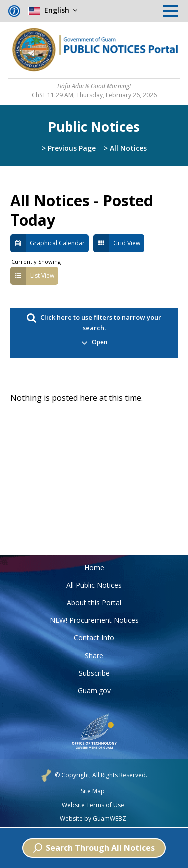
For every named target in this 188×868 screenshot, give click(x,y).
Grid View (117, 243)
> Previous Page (69, 148)
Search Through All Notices (94, 848)
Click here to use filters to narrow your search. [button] (94, 333)
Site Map (93, 791)
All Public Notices (94, 585)
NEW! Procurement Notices (94, 620)
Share (94, 655)
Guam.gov (94, 690)
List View (32, 276)
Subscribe (94, 673)
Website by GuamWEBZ (93, 819)
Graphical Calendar (47, 243)
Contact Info (94, 638)
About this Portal (94, 603)
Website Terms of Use (93, 805)
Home (94, 567)
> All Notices (125, 148)
